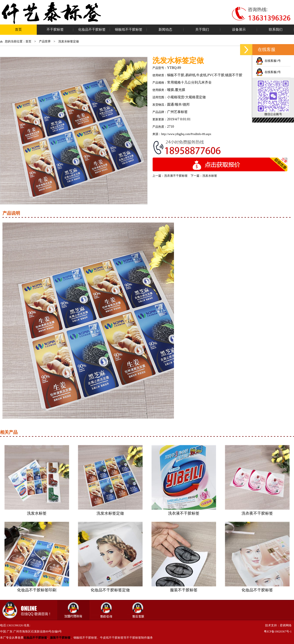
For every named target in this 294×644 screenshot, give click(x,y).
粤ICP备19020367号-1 (278, 632)
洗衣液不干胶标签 (176, 176)
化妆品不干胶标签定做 (110, 590)
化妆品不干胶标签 (92, 30)
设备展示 (239, 30)
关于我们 (202, 30)
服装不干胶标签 (184, 590)
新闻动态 (165, 30)
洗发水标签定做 (110, 513)
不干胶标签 (55, 30)
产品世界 (45, 41)
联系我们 (276, 30)
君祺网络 (286, 625)
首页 (18, 30)
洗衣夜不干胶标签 (257, 513)
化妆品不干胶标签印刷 (37, 590)
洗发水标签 (210, 176)
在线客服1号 (268, 61)
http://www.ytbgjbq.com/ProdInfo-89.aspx (186, 134)
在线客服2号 (268, 72)
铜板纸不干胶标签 (129, 30)
